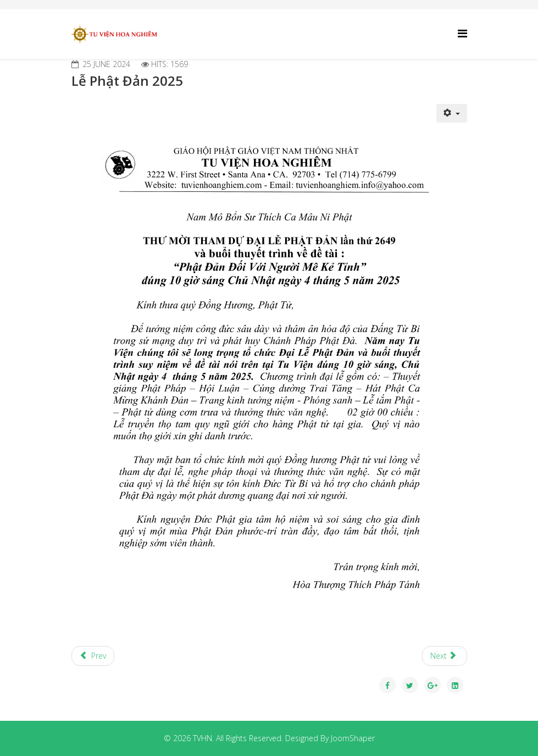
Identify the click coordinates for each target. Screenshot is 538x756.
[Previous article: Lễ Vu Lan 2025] (93, 656)
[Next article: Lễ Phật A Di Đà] (445, 656)
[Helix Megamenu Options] (462, 33)
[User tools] (452, 113)
